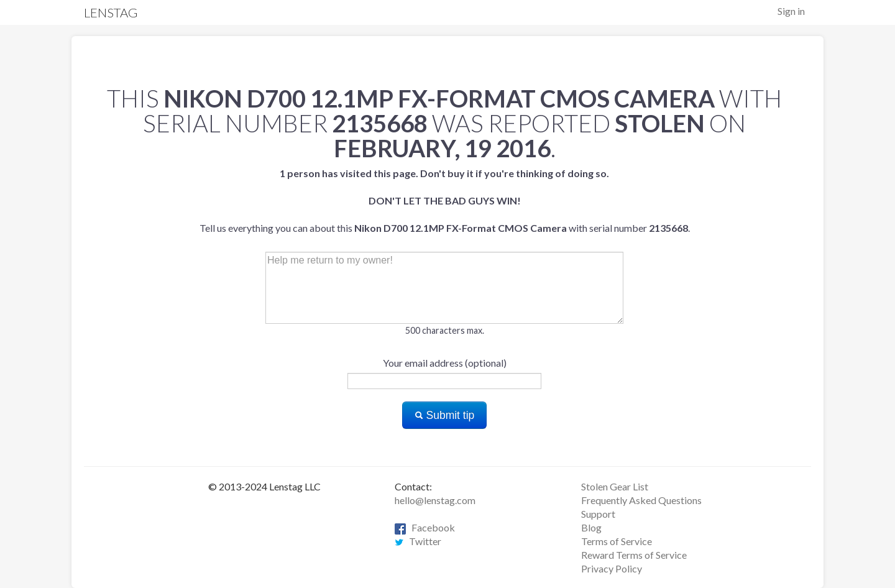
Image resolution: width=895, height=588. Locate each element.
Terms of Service (617, 541)
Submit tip (445, 415)
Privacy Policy (612, 568)
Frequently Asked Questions (641, 500)
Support (598, 514)
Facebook (425, 527)
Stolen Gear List (615, 486)
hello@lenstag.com (435, 500)
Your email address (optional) (445, 363)
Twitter (418, 541)
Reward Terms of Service (634, 555)
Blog (591, 527)
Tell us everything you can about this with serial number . (445, 200)
